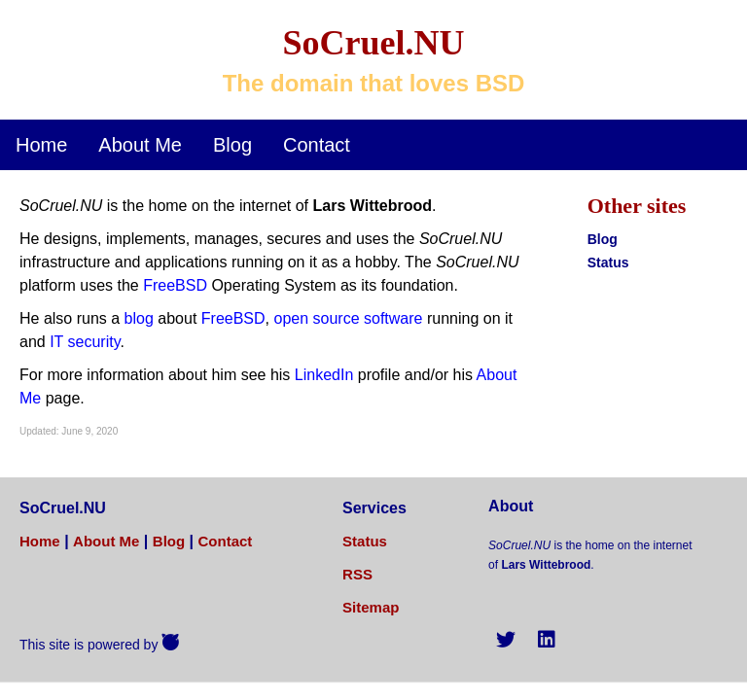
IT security (85, 342)
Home (41, 145)
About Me (140, 145)
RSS (357, 574)
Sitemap (371, 607)
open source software (348, 318)
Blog (232, 145)
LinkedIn (324, 375)
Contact (317, 145)
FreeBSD (175, 285)
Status (608, 262)
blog (139, 318)
